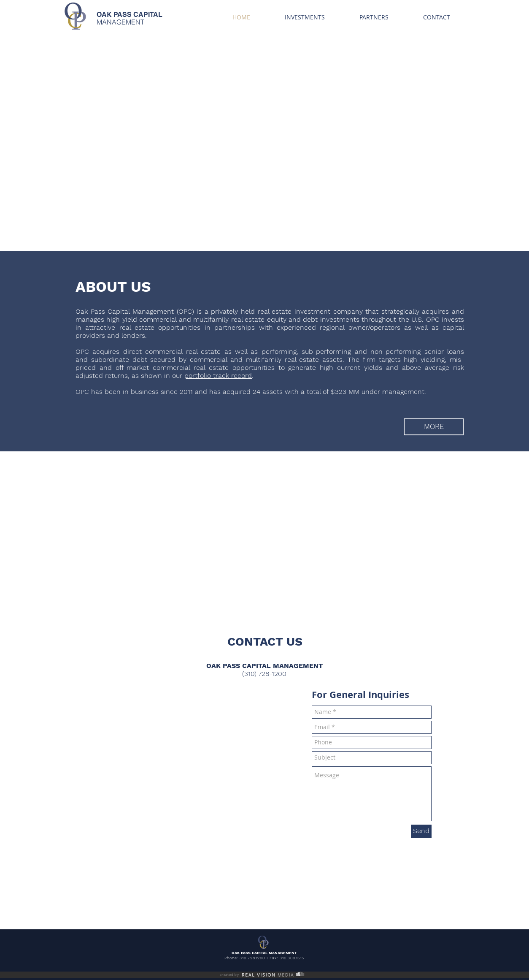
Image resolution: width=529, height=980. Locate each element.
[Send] (421, 831)
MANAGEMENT (120, 22)
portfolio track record (218, 376)
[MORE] (434, 427)
